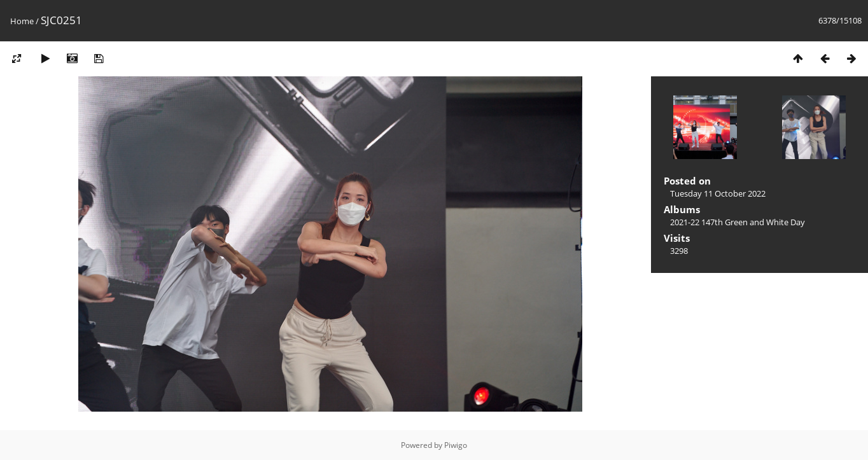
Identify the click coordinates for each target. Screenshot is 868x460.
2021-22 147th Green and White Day (738, 222)
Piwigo (456, 445)
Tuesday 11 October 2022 (718, 193)
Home (22, 21)
